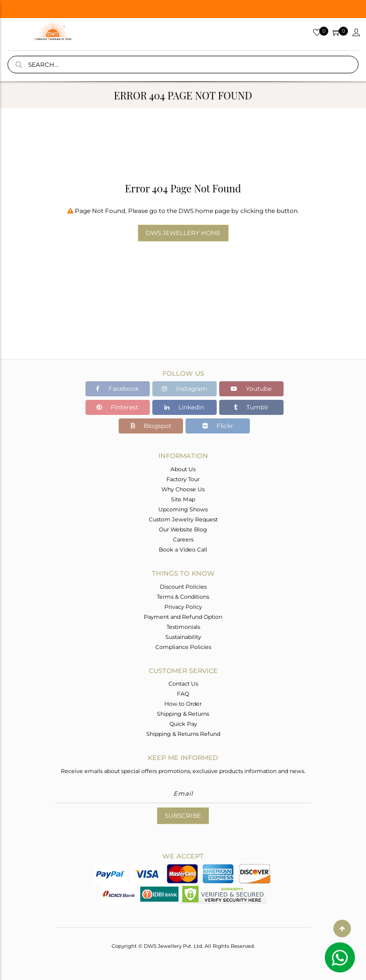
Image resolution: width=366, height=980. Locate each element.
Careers (183, 539)
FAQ (183, 694)
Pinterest (117, 407)
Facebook (117, 389)
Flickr (218, 426)
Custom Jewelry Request (183, 519)
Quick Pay (183, 724)
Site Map (183, 499)
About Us (183, 469)
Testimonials (183, 627)
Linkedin (184, 407)
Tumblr (251, 407)
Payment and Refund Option (183, 617)
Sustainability (183, 637)
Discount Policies (183, 587)
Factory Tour (183, 479)
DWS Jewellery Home (183, 233)
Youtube (251, 389)
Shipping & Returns (183, 714)
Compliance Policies (183, 647)
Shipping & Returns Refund (183, 734)
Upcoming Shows (183, 509)
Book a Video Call (183, 550)
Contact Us (183, 684)
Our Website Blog (183, 529)
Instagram (185, 389)
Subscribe (183, 815)
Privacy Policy (183, 607)
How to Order (183, 704)
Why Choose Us (183, 489)
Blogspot (151, 426)
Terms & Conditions (183, 597)
